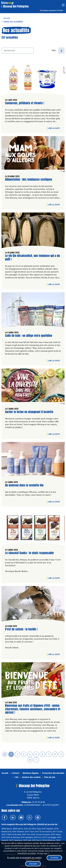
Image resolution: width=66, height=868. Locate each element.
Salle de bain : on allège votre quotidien (29, 336)
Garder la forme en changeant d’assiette (29, 412)
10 (30, 760)
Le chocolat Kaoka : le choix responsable (29, 553)
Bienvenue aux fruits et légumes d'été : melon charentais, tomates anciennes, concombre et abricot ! (33, 709)
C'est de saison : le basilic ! (21, 629)
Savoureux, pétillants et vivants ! (25, 103)
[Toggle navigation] (63, 6)
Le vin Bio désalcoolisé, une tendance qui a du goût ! (32, 258)
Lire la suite (55, 128)
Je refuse (54, 858)
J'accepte (33, 864)
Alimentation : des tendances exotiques (29, 180)
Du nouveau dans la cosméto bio (24, 485)
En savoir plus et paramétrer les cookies (24, 858)
